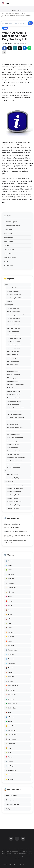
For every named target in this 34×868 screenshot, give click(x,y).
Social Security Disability (13, 505)
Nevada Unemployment (13, 404)
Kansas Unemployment (13, 368)
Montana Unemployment (13, 398)
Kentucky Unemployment (13, 371)
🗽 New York (10, 699)
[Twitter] (17, 839)
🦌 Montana (9, 672)
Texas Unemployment (13, 444)
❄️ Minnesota (10, 659)
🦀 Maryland (10, 646)
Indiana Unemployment (13, 361)
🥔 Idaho (8, 610)
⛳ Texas (9, 748)
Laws (7, 284)
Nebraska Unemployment (14, 401)
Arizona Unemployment (13, 332)
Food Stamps (9, 471)
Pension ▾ (20, 10)
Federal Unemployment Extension (16, 315)
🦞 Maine (9, 641)
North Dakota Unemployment (15, 421)
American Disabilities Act (14, 288)
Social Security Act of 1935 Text (15, 298)
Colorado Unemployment (14, 341)
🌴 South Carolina (11, 735)
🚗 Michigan (10, 654)
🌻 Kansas (9, 628)
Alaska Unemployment (13, 325)
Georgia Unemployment (13, 348)
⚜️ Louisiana (10, 637)
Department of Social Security (15, 485)
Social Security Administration (15, 488)
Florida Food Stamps (12, 474)
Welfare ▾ (14, 8)
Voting (6, 261)
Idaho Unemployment (12, 355)
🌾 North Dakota (11, 708)
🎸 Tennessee (10, 744)
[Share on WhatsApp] (29, 48)
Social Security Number (13, 508)
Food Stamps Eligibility (13, 478)
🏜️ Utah (8, 753)
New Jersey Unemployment (14, 411)
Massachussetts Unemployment (15, 385)
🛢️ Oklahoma (10, 717)
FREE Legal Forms (11, 796)
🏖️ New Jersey (10, 690)
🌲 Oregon (9, 721)
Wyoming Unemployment (14, 467)
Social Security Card (12, 498)
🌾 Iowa (8, 623)
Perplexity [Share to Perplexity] (15, 48)
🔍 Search (30, 23)
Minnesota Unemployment (14, 391)
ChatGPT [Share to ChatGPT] (9, 48)
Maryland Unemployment (13, 381)
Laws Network (9, 43)
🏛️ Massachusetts (12, 650)
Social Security (8, 234)
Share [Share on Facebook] (4, 48)
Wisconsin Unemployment (14, 464)
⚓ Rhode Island (11, 730)
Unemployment (8, 265)
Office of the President (10, 257)
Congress (7, 245)
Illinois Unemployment (13, 358)
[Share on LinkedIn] (25, 48)
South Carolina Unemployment (15, 438)
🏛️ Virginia (9, 761)
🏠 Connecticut (11, 588)
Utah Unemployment (12, 447)
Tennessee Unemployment (14, 441)
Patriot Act (10, 301)
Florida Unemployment (13, 351)
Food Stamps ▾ (21, 8)
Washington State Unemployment (16, 457)
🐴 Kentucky (10, 632)
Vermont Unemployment (13, 451)
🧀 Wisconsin (10, 775)
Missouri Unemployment (13, 395)
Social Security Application (14, 492)
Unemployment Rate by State (12, 226)
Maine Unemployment (13, 378)
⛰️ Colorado (10, 583)
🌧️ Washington (10, 766)
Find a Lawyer (10, 800)
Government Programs (10, 222)
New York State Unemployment (15, 418)
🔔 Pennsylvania (11, 726)
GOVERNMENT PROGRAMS (12, 13)
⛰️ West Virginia (11, 770)
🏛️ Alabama (9, 561)
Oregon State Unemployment (15, 428)
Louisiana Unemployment (14, 375)
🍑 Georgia (9, 601)
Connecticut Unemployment (14, 338)
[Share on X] (20, 48)
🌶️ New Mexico (11, 695)
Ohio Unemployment (12, 424)
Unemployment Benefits (13, 318)
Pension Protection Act (13, 291)
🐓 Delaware (10, 592)
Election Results (9, 241)
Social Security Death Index (14, 501)
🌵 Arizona (9, 570)
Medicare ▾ (27, 8)
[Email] (4, 52)
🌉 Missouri (9, 668)
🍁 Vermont (9, 757)
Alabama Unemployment (13, 322)
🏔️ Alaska (9, 565)
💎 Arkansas (10, 574)
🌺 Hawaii (9, 605)
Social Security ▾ (8, 8)
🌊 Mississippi (10, 663)
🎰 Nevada (9, 681)
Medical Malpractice (12, 804)
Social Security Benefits (13, 495)
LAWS (2, 13)
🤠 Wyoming (10, 779)
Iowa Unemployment (12, 365)
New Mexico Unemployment (14, 414)
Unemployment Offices (13, 308)
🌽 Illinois (9, 614)
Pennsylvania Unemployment (15, 431)
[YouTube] (23, 839)
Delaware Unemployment (14, 345)
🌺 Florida (9, 596)
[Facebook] (11, 839)
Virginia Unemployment (13, 454)
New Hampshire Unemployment (15, 408)
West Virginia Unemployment (15, 461)
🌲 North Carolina (11, 704)
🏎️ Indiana (9, 619)
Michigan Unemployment (13, 388)
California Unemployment (14, 335)
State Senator (8, 253)
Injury (5, 28)
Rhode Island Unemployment (14, 434)
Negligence (9, 809)
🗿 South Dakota (11, 739)
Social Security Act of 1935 (14, 295)
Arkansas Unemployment (14, 328)
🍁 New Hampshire (12, 686)
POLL (22, 13)
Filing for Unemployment (13, 312)
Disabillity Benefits (9, 249)
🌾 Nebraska (10, 677)
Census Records (9, 230)
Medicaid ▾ (14, 10)
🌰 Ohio (8, 712)
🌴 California (10, 579)
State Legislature (9, 237)
